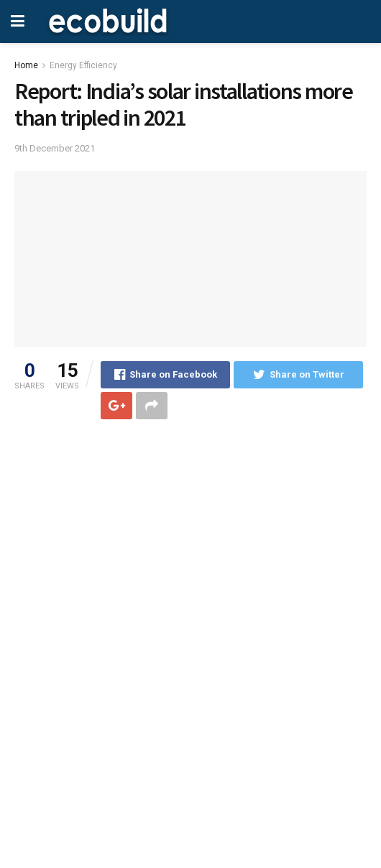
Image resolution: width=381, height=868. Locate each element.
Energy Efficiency (83, 65)
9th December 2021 (55, 148)
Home (26, 65)
